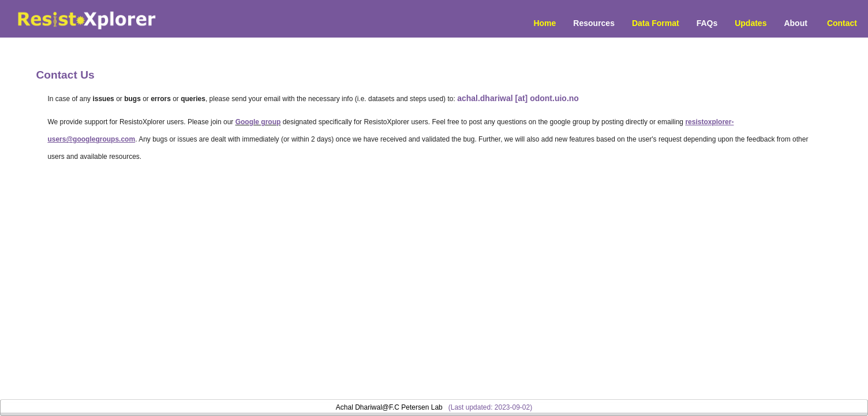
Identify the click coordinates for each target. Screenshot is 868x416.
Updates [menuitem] (751, 23)
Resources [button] (594, 23)
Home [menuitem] (545, 23)
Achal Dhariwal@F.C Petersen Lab (389, 407)
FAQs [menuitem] (707, 23)
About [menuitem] (795, 23)
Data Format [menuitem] (656, 23)
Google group (258, 122)
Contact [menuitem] (842, 23)
